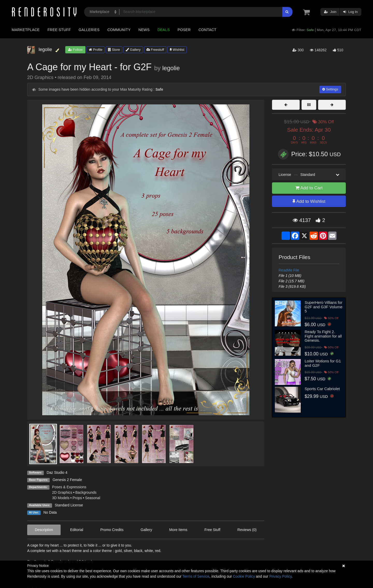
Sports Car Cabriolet (322, 389)
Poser (184, 30)
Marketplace (26, 30)
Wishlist (177, 50)
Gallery (133, 50)
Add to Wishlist (309, 201)
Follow (75, 50)
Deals (164, 30)
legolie (171, 68)
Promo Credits (112, 530)
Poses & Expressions (69, 487)
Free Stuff (59, 30)
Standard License (69, 505)
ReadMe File (289, 270)
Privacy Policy (280, 576)
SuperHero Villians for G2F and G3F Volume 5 (324, 307)
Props (77, 498)
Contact (207, 30)
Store (114, 50)
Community (119, 30)
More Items (178, 530)
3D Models (61, 498)
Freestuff (155, 50)
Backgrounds (86, 492)
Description (44, 530)
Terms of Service (196, 576)
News (144, 30)
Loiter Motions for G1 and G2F (323, 363)
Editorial (77, 530)
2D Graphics (62, 492)
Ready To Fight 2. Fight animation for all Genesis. (323, 336)
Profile (96, 50)
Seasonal (92, 498)
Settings (330, 89)
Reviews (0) (247, 530)
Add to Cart (309, 188)
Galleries (89, 30)
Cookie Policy (244, 576)
